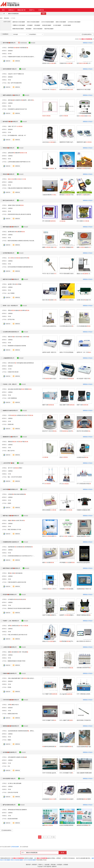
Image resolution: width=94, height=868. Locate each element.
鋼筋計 (13, 705)
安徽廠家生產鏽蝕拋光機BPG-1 (84, 510)
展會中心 (32, 10)
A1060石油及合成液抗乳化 (50, 326)
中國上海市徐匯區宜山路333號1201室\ (17, 635)
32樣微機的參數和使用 (67, 589)
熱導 (10, 626)
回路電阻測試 (29, 547)
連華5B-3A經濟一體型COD (50, 352)
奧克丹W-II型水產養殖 (84, 431)
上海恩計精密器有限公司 (10, 647)
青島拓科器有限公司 (9, 148)
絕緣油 (19, 310)
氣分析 (19, 599)
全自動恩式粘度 (82, 457)
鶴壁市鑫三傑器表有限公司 (11, 516)
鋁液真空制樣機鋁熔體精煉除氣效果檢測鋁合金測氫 (67, 825)
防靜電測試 (11, 48)
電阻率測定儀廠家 (49, 29)
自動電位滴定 (16, 626)
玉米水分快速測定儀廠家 (48, 22)
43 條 (9, 711)
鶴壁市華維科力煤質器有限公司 (11, 568)
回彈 (10, 705)
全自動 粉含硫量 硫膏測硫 (67, 746)
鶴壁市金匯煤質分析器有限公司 (11, 95)
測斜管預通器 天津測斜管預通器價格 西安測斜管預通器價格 (84, 720)
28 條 (9, 632)
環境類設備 (18, 810)
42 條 (9, 500)
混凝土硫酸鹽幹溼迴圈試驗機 (84, 773)
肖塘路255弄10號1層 (13, 372)
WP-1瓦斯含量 (49, 221)
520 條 (10, 54)
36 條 (9, 80)
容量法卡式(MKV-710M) (50, 641)
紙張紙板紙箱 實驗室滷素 (50, 799)
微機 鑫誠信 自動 (84, 247)
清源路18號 (11, 424)
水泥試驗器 (23, 757)
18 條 (9, 816)
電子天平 (14, 126)
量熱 (13, 520)
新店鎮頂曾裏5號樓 (13, 819)
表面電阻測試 (24, 48)
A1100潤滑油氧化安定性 (67, 326)
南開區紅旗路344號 (13, 714)
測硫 (10, 520)
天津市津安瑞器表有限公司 (11, 700)
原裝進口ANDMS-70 (50, 63)
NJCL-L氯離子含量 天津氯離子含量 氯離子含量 (67, 720)
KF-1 (46, 484)
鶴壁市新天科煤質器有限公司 (11, 279)
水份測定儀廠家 (67, 25)
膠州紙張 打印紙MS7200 (67, 195)
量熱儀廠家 (37, 25)
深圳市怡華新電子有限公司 (10, 69)
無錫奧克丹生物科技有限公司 (10, 410)
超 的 (64, 116)
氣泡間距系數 (19, 389)
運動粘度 (12, 442)
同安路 (9, 687)
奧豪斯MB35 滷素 (84, 142)
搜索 (43, 14)
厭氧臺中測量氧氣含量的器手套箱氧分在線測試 (84, 615)
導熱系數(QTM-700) (67, 641)
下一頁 (53, 837)
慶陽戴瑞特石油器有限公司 (10, 437)
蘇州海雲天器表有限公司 (10, 121)
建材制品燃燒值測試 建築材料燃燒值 (50, 746)
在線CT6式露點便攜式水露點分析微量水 (50, 615)
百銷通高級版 (23, 43)
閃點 (25, 442)
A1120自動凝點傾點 (84, 326)
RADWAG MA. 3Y (50, 89)
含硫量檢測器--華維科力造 (84, 589)
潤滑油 (11, 310)
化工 (23, 179)
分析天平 (15, 74)
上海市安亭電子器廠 (9, 463)
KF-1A (64, 484)
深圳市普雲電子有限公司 (9, 778)
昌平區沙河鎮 (11, 319)
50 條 (9, 106)
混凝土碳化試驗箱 (31, 678)
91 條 (9, 763)
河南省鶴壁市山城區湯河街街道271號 (17, 109)
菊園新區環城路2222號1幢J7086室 (17, 661)
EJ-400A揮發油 (48, 668)
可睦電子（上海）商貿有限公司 (11, 621)
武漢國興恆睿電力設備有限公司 (11, 542)
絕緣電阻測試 (12, 547)
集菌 (10, 652)
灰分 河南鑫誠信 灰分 (67, 247)
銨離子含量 (82, 405)
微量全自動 (48, 562)
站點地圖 (47, 864)
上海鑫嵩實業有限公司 (9, 358)
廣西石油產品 (66, 510)
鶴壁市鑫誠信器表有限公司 (11, 227)
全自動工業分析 (20, 520)
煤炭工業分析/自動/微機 (50, 300)
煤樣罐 (10, 205)
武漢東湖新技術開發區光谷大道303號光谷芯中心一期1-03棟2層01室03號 (26, 556)
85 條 (9, 211)
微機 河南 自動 (50, 247)
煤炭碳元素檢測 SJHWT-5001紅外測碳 (84, 536)
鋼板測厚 (18, 153)
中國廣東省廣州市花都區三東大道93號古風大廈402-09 (22, 57)
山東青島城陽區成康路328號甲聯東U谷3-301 (19, 162)
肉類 (17, 179)
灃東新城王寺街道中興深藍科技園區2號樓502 (19, 608)
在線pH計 (10, 74)
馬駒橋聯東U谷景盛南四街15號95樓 (17, 346)
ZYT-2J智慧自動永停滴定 (84, 484)
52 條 (9, 132)
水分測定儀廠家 (57, 25)
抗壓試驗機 (18, 783)
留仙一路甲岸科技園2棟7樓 (15, 83)
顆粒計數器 (17, 494)
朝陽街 (9, 740)
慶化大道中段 (11, 451)
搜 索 (63, 853)
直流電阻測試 (20, 547)
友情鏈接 (66, 864)
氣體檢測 (23, 494)
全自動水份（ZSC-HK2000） (50, 589)
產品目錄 (6, 18)
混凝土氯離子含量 (67, 405)
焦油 (64, 457)
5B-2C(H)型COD (67, 378)
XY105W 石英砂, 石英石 (67, 168)
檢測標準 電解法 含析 (67, 615)
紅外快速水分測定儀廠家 (74, 22)
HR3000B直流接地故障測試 (84, 563)
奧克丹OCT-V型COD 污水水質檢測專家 (50, 431)
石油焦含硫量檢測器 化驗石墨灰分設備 (84, 747)
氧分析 (23, 599)
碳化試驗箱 (11, 389)
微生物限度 (15, 652)
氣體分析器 (11, 337)
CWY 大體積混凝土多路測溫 (84, 694)
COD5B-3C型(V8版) (50, 378)
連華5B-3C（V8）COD (84, 352)
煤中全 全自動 (67, 536)
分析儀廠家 (30, 25)
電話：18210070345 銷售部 (15, 477)
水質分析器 (19, 337)
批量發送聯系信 (87, 34)
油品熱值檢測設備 (13, 731)
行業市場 (41, 10)
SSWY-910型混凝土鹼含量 (50, 773)
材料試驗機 (11, 757)
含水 (17, 258)
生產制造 (10, 103)
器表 (17, 48)
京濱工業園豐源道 (12, 398)
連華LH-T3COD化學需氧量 (67, 352)
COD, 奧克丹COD (67, 431)
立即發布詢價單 (15, 847)
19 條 (9, 447)
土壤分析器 (26, 337)
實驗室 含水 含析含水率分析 (84, 274)
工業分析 (15, 284)
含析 (11, 258)
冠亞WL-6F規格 (84, 63)
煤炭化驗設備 (19, 573)
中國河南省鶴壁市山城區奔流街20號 (17, 582)
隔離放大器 (21, 74)
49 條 (9, 579)
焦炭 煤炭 (84, 116)
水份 (19, 442)
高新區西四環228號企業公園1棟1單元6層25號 (19, 214)
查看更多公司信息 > (88, 43)
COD (12, 415)
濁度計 (21, 468)
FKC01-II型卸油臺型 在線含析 (67, 273)
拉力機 (13, 783)
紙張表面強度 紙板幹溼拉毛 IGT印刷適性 (67, 799)
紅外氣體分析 (12, 599)
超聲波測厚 (11, 153)
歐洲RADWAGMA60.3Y (67, 89)
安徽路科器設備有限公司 (10, 673)
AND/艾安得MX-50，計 (50, 142)
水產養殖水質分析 (22, 415)
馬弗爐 (19, 284)
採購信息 (12, 10)
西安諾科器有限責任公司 (10, 594)
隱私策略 (53, 864)
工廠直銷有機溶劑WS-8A (50, 195)
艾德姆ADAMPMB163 (67, 63)
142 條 (10, 369)
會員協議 (60, 864)
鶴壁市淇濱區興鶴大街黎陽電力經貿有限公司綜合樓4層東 (22, 241)
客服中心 (41, 864)
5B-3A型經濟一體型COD (84, 378)
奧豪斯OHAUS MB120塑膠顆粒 (84, 89)
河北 (9, 766)
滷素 (47, 825)
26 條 (9, 264)
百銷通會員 (5, 34)
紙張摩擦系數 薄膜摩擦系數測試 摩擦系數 (84, 799)
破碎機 (10, 232)
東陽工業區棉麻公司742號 (14, 529)
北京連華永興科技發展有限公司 (11, 332)
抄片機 (10, 783)
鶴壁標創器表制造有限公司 (11, 726)
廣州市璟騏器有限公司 (9, 43)
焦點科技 (49, 866)
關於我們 (28, 864)
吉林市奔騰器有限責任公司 (10, 489)
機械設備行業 (21, 10)
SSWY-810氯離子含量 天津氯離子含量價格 (50, 720)
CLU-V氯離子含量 (50, 694)
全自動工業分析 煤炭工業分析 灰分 (84, 300)
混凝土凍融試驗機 (13, 678)
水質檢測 (11, 494)
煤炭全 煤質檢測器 (50, 536)
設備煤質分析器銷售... (21, 100)
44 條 (9, 421)
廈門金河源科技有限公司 (9, 805)
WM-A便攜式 (83, 221)
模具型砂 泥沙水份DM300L (84, 168)
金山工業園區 (11, 293)
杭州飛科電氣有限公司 (9, 253)
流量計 (10, 126)
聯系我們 (34, 864)
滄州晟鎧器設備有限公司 (10, 752)
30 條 (9, 684)
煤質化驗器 (11, 100)
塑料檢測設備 (11, 810)
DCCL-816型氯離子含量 (67, 773)
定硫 (13, 573)
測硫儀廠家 (29, 29)
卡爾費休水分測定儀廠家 (19, 25)
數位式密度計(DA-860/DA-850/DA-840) (84, 641)
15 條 (9, 474)
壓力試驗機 (17, 757)
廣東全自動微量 (49, 510)
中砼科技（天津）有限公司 (10, 384)
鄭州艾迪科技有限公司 (9, 200)
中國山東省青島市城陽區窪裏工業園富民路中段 (20, 188)
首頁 (3, 10)
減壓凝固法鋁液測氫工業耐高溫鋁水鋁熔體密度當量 (84, 825)
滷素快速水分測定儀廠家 (19, 22)
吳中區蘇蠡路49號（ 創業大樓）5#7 (17, 135)
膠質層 (21, 232)
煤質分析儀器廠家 (38, 29)
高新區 (9, 503)
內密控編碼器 (20, 363)
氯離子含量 (48, 405)
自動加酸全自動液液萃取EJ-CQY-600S (84, 668)
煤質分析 (15, 232)
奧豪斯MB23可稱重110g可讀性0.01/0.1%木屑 (67, 142)
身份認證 (32, 43)
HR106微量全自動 (67, 562)
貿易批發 (10, 51)
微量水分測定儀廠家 (61, 22)
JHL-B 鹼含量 (66, 694)
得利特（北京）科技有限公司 (10, 305)
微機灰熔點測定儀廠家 (18, 29)
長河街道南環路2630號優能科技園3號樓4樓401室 (20, 267)
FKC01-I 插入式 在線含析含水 (50, 273)
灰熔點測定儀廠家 (47, 25)
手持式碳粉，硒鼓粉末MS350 (50, 168)
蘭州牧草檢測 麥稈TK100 (84, 195)
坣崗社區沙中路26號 (13, 792)
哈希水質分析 (12, 363)
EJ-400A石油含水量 (66, 668)
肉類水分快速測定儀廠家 (33, 22)
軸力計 (17, 705)
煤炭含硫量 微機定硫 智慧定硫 (67, 300)
